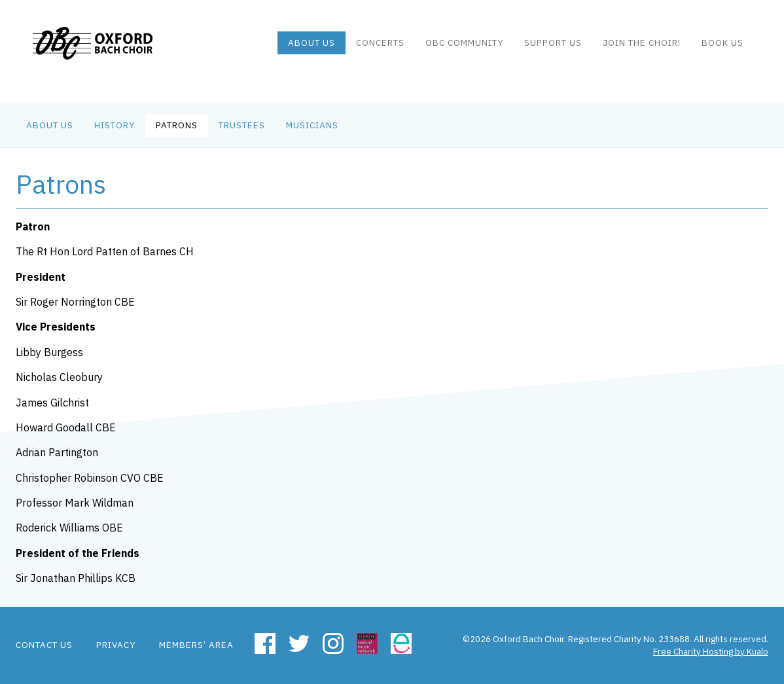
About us (302, 52)
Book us (713, 52)
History (115, 125)
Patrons (177, 125)
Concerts (371, 52)
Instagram (333, 643)
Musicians (312, 125)
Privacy (116, 645)
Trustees (242, 125)
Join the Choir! (633, 52)
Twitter (299, 643)
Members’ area (196, 645)
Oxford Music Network (367, 643)
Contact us (44, 645)
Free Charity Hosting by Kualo (711, 651)
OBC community (455, 52)
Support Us (544, 52)
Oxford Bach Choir (119, 52)
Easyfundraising (401, 643)
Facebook (265, 643)
